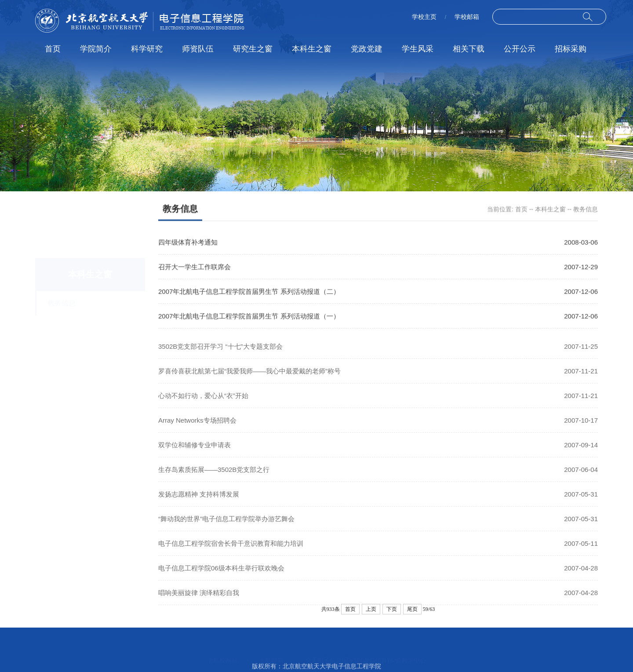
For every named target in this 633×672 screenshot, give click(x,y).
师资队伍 (198, 49)
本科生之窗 (312, 49)
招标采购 (571, 49)
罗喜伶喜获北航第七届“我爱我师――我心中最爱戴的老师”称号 (249, 379)
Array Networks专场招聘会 (197, 428)
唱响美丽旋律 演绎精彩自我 (199, 601)
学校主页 (424, 17)
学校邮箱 (467, 17)
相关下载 (469, 49)
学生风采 (418, 49)
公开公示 (520, 49)
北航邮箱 (271, 651)
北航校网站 (222, 651)
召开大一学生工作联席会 (195, 268)
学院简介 (96, 49)
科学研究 (147, 49)
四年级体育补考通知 (188, 243)
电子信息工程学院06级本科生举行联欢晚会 (221, 576)
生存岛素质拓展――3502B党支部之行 (214, 477)
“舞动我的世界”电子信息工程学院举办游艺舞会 (226, 527)
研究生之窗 (253, 49)
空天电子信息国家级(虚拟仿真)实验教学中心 (366, 651)
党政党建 (367, 49)
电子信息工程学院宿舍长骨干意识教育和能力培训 (231, 551)
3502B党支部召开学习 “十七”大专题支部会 (220, 354)
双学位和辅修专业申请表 (195, 453)
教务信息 (586, 210)
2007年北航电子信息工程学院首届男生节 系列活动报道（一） (249, 317)
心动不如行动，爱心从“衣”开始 (203, 404)
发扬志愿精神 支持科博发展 (199, 502)
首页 (53, 49)
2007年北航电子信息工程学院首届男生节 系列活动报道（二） (249, 292)
